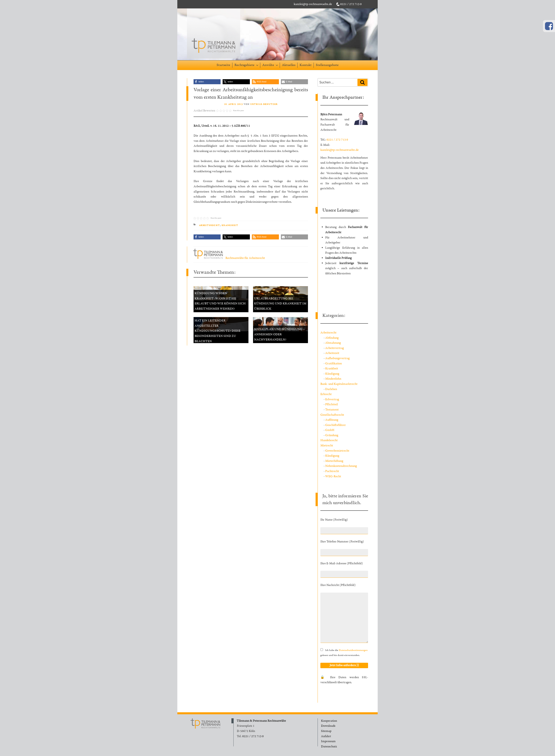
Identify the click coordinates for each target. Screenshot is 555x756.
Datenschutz (329, 746)
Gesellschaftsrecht (332, 415)
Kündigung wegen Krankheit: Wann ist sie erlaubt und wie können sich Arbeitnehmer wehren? (220, 301)
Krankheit (230, 225)
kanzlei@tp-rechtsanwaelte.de (313, 4)
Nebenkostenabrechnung (341, 466)
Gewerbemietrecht (337, 451)
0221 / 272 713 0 (351, 4)
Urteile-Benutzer (264, 104)
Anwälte (270, 65)
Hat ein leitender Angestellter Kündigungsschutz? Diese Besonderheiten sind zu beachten (217, 331)
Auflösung (332, 420)
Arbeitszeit (332, 353)
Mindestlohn (333, 379)
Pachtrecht (332, 471)
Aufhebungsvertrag (337, 358)
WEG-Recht (333, 476)
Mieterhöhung (334, 461)
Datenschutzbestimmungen (353, 650)
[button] (207, 82)
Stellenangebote (327, 65)
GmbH (330, 430)
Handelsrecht (329, 440)
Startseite (223, 65)
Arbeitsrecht (210, 225)
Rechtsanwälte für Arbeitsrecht (229, 258)
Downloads (328, 726)
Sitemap (326, 731)
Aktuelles (289, 65)
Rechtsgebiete (247, 65)
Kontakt (306, 65)
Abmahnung (333, 343)
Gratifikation (334, 363)
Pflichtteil (331, 404)
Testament (332, 410)
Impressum (328, 741)
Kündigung (332, 374)
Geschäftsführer (336, 425)
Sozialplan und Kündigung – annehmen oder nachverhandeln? (279, 334)
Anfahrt (326, 736)
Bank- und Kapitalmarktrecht (339, 384)
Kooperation (329, 721)
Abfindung (332, 338)
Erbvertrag (332, 399)
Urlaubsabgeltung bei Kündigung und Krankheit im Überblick (280, 304)
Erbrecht (326, 394)
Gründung (332, 435)
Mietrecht (327, 445)
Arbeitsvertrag (335, 348)
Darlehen (331, 389)
